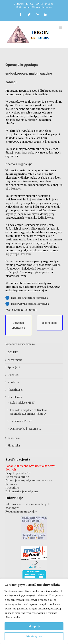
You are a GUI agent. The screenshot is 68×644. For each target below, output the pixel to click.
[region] (34, 611)
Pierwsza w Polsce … (23, 421)
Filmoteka (14, 445)
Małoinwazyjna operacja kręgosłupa (30, 304)
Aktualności (15, 390)
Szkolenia (14, 438)
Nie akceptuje (34, 636)
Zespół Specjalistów (18, 473)
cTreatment (15, 360)
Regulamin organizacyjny (21, 511)
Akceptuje (34, 626)
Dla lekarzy (15, 397)
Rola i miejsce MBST (22, 402)
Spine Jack (14, 367)
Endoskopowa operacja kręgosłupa (29, 298)
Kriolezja (13, 382)
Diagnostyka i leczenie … (25, 428)
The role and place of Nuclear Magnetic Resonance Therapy (28, 412)
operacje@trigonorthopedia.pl (38, 7)
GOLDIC (13, 352)
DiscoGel (13, 375)
